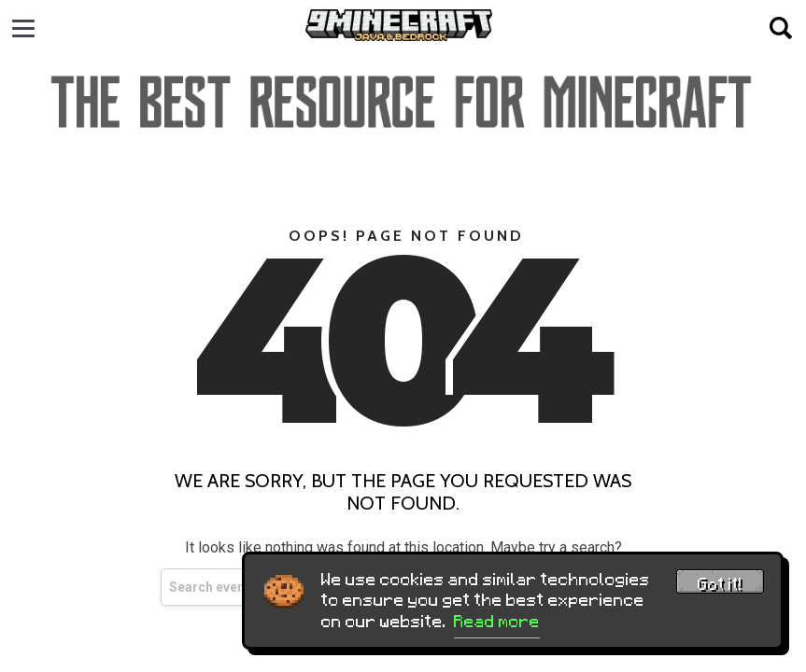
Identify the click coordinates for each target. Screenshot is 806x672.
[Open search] (781, 28)
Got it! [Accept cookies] (720, 584)
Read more (497, 622)
